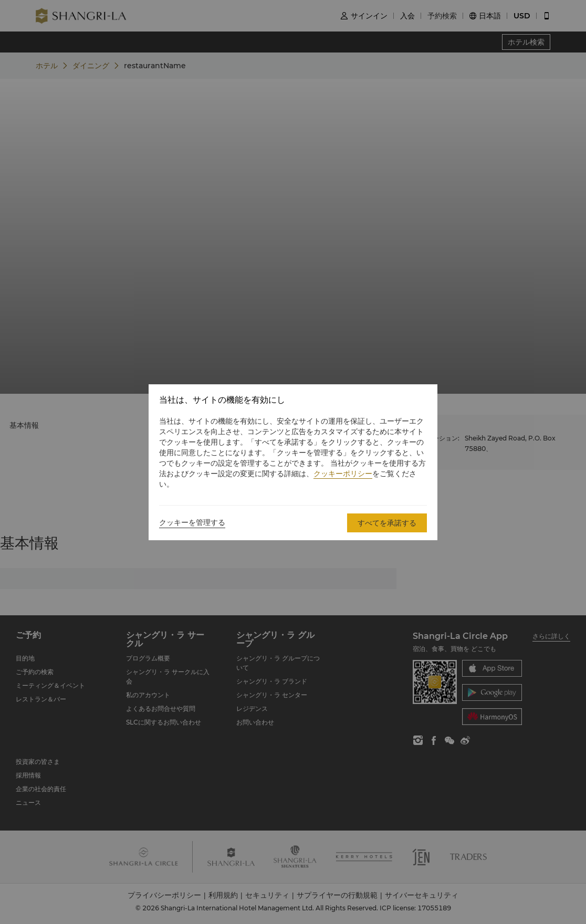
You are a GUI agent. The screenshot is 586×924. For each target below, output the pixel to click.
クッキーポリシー (343, 474)
